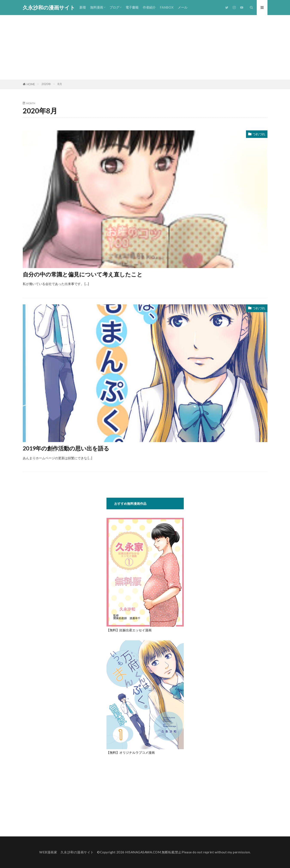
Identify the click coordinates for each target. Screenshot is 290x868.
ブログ (114, 7)
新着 (83, 7)
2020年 (46, 84)
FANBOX (167, 7)
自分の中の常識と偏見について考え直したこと (83, 274)
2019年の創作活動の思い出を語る (66, 448)
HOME (31, 84)
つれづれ (259, 134)
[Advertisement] (145, 47)
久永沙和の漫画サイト (49, 8)
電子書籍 (132, 7)
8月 (60, 84)
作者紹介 (149, 7)
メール (183, 7)
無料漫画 (97, 7)
